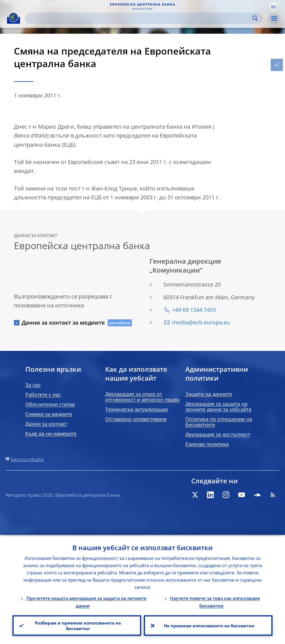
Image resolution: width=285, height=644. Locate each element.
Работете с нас (43, 395)
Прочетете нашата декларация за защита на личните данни (86, 601)
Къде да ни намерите (51, 434)
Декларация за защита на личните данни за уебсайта (218, 407)
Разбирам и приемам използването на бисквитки (77, 625)
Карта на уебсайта (27, 459)
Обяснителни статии (50, 404)
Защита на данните (209, 394)
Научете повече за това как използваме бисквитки (215, 601)
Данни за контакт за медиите (63, 323)
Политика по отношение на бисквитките (219, 422)
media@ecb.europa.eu (201, 322)
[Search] (139, 18)
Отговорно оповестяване (136, 419)
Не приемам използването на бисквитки (208, 625)
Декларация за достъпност (218, 434)
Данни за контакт (46, 424)
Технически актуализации (137, 409)
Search (255, 18)
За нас (33, 385)
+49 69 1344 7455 (194, 310)
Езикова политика (207, 444)
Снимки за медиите (49, 414)
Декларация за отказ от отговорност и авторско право (142, 397)
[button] (274, 6)
